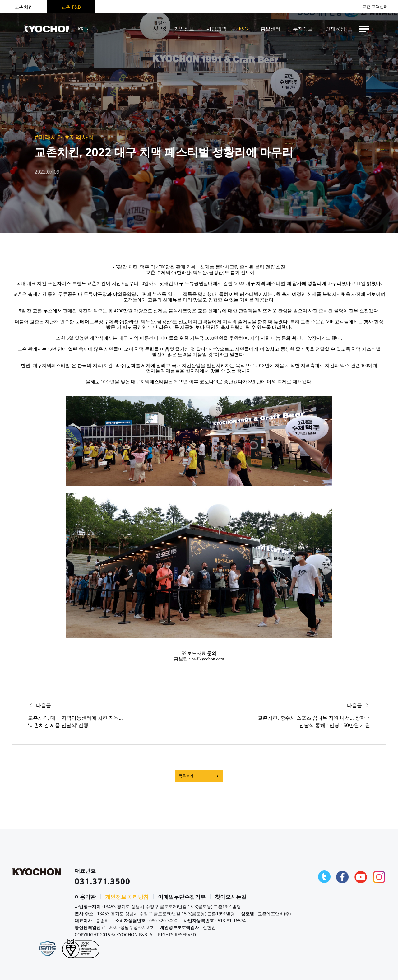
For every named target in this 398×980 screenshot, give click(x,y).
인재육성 (335, 29)
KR (91, 29)
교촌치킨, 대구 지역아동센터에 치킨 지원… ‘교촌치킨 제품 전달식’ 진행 (75, 721)
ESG (243, 29)
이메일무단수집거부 (182, 900)
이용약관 (85, 900)
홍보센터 (271, 29)
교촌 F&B (71, 7)
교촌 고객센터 (373, 7)
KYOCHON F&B (50, 29)
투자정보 (303, 29)
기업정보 (184, 29)
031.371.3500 (103, 884)
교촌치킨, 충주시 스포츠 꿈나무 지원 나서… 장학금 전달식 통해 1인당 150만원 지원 (314, 721)
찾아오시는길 (231, 900)
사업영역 (216, 29)
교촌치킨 (24, 7)
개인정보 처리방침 (127, 900)
